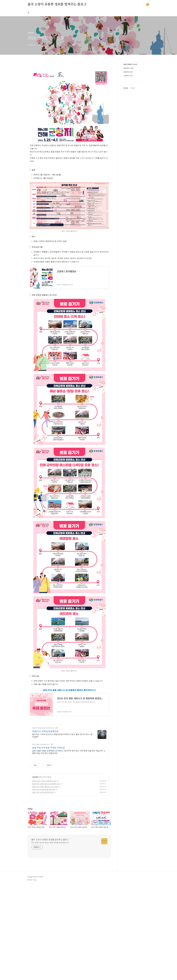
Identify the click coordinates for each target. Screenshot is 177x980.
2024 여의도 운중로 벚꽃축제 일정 (44, 813)
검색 (142, 5)
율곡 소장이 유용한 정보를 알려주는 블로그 (57, 4)
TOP (148, 909)
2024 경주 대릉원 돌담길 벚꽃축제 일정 (46, 815)
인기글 (132, 88)
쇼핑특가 (128, 76)
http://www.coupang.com (41, 776)
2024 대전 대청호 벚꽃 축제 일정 (44, 821)
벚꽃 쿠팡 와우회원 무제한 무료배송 (49, 779)
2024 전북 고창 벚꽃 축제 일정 (43, 824)
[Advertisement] (69, 738)
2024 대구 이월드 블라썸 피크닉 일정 (45, 818)
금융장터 (128, 72)
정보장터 (35, 809)
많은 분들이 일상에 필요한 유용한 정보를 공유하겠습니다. (50, 874)
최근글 (126, 88)
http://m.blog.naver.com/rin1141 (43, 760)
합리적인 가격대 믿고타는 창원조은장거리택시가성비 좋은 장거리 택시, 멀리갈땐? (62, 767)
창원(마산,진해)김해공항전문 (45, 763)
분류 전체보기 (130, 64)
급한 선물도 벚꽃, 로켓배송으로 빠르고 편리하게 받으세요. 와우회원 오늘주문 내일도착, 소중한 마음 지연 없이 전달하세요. (69, 784)
